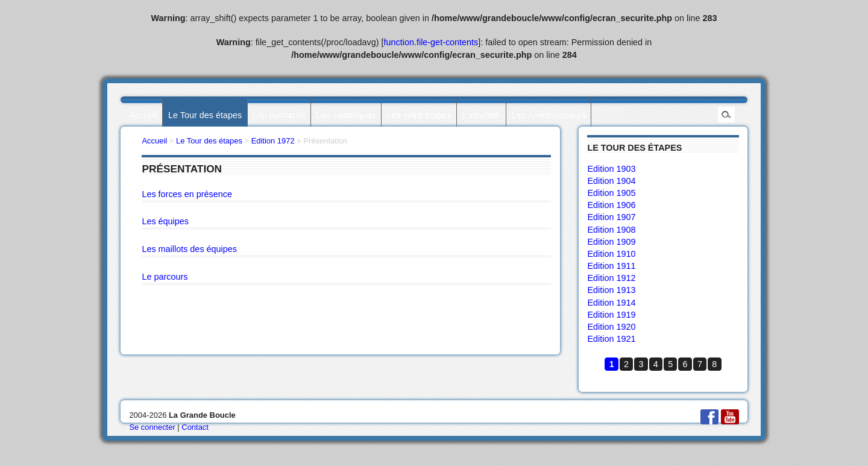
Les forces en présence (187, 194)
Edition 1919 (611, 315)
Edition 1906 (611, 205)
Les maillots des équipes (189, 249)
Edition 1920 (611, 327)
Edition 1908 (611, 230)
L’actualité (481, 115)
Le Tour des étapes (205, 115)
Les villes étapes (419, 115)
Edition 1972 (273, 141)
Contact (195, 427)
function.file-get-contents (431, 42)
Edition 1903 (611, 169)
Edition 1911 (611, 266)
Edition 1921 (611, 339)
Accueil (143, 115)
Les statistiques (346, 115)
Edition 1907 (611, 217)
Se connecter (152, 427)
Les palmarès (279, 115)
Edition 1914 (611, 303)
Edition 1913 (611, 290)
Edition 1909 (611, 242)
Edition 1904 (611, 181)
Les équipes (165, 221)
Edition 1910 (611, 254)
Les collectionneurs (549, 115)
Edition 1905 (611, 193)
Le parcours (165, 277)
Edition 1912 (611, 278)
